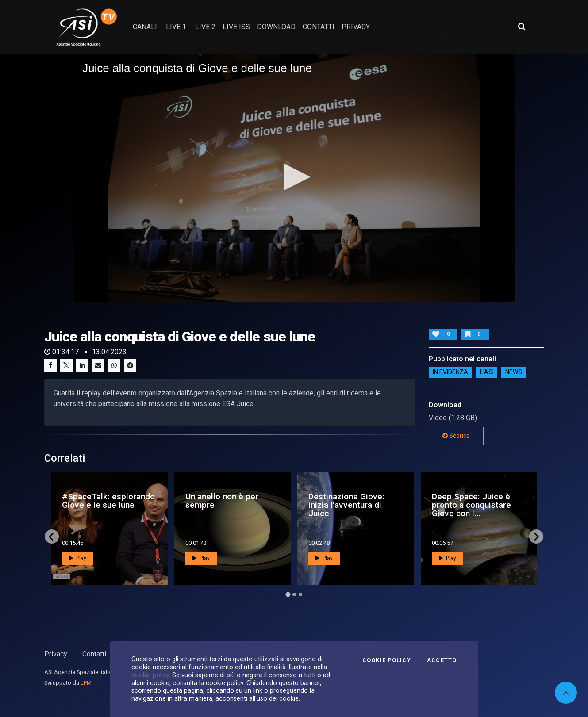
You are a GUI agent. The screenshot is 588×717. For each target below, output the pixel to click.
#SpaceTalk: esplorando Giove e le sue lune (108, 501)
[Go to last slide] (52, 537)
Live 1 (176, 27)
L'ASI (487, 372)
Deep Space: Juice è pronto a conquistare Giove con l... (471, 505)
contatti (319, 27)
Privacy (56, 654)
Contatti (94, 654)
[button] (294, 177)
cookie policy (150, 675)
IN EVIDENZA (450, 372)
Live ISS (236, 27)
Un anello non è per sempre (222, 501)
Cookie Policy (387, 660)
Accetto (442, 660)
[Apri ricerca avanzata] (522, 27)
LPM (86, 683)
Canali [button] (145, 27)
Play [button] (78, 558)
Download (276, 27)
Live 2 (205, 27)
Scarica (456, 436)
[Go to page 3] (300, 594)
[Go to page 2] (294, 594)
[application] (294, 178)
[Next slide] (536, 537)
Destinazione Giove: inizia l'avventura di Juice (346, 505)
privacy (356, 27)
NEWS (514, 372)
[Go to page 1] (288, 595)
